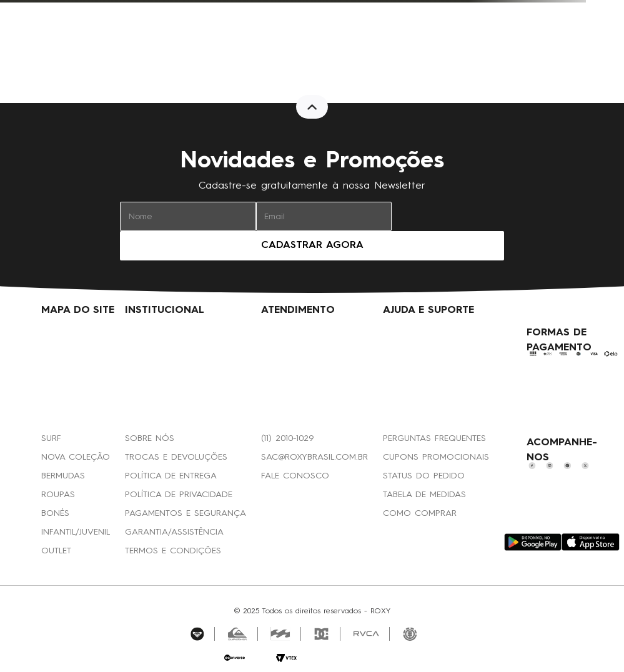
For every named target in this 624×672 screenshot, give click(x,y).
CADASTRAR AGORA (312, 245)
